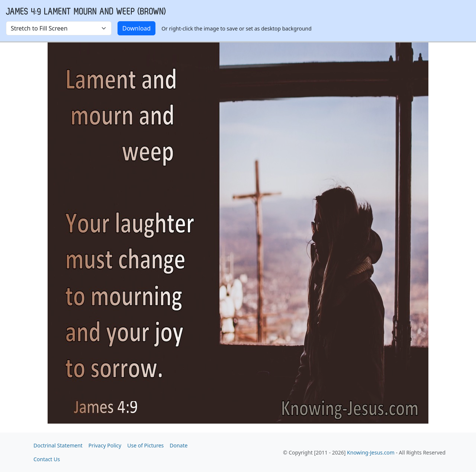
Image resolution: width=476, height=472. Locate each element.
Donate (178, 445)
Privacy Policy (105, 445)
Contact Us (47, 459)
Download (136, 28)
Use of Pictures (145, 445)
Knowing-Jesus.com (371, 452)
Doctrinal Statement (58, 445)
